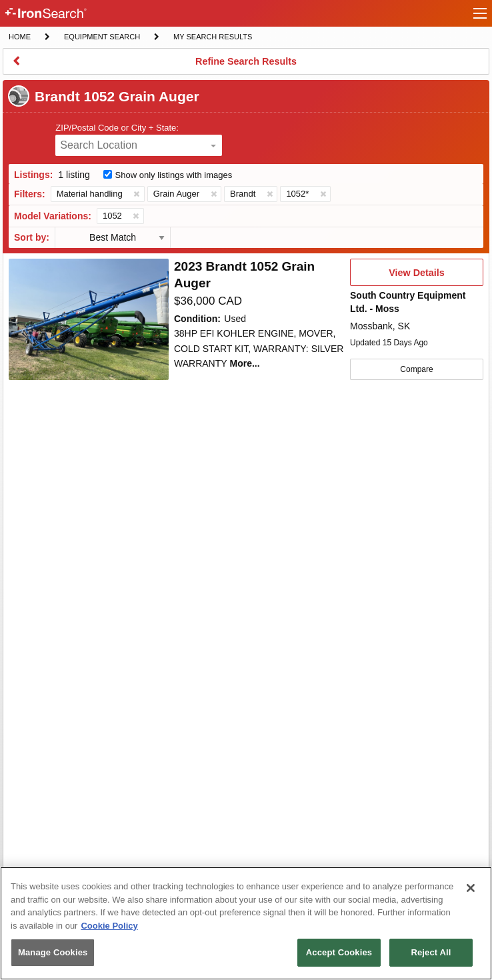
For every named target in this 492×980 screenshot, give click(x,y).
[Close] (471, 888)
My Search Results (212, 38)
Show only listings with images (174, 175)
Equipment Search (102, 38)
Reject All (431, 952)
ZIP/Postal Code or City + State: (117, 128)
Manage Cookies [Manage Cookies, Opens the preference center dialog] (53, 952)
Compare (416, 369)
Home (19, 36)
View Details (416, 277)
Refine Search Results (246, 65)
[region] (246, 923)
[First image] (89, 319)
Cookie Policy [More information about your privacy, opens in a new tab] (109, 926)
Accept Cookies (339, 952)
